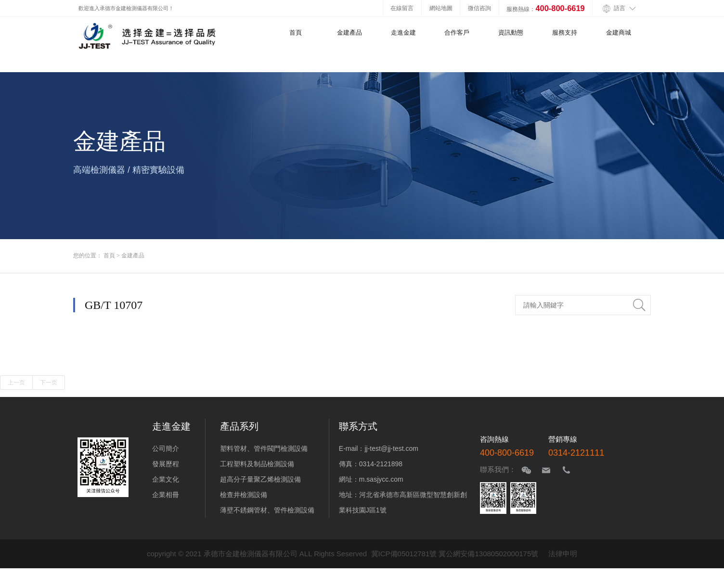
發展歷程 (166, 464)
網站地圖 (441, 8)
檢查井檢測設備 (244, 495)
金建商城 (619, 33)
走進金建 (403, 33)
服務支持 (565, 33)
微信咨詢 (479, 8)
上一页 (16, 383)
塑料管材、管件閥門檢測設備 (264, 448)
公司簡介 (166, 448)
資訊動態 (511, 33)
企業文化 (166, 479)
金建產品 (349, 33)
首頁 (296, 33)
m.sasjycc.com (381, 479)
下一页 (49, 383)
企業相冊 (166, 495)
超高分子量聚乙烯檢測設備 (260, 479)
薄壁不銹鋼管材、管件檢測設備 (267, 510)
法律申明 (563, 554)
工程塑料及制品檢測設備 (257, 464)
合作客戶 (457, 33)
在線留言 (402, 8)
